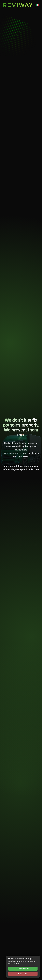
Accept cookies (23, 969)
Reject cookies (23, 974)
